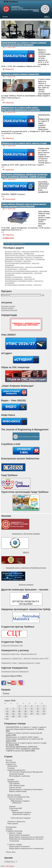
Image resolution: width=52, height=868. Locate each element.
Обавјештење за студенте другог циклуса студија (24, 143)
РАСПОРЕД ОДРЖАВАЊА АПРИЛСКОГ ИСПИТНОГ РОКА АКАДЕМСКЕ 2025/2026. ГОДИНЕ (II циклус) (25, 176)
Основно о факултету (16, 822)
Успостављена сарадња (21, 818)
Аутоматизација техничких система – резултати (23, 285)
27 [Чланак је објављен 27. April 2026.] (7, 717)
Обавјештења (10, 69)
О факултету (11, 764)
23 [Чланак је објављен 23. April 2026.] (25, 714)
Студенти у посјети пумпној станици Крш (20, 74)
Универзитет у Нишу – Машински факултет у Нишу (21, 663)
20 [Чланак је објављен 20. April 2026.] (7, 714)
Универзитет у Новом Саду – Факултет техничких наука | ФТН (25, 658)
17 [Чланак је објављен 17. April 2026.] (32, 711)
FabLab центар (15, 787)
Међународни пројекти (22, 812)
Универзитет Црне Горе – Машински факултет (19, 654)
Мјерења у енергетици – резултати (18, 277)
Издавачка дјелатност (16, 770)
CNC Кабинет (15, 783)
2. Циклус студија (15, 844)
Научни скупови (16, 799)
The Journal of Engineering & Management (26, 772)
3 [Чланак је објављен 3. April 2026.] (32, 706)
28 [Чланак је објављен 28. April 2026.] (13, 717)
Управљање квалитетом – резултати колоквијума (24, 267)
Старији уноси (7, 238)
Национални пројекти (21, 814)
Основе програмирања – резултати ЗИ (20, 279)
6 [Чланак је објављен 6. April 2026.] (7, 709)
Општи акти (11, 852)
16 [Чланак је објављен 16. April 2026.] (25, 711)
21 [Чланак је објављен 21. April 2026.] (13, 714)
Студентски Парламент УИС (12, 646)
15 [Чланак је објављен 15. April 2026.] (19, 711)
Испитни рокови (10, 199)
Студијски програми (14, 831)
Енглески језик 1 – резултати (16, 269)
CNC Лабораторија (17, 785)
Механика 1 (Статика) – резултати (18, 261)
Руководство (11, 827)
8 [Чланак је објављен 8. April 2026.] (19, 709)
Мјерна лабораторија (18, 791)
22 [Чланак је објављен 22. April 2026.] (19, 714)
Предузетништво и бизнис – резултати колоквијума (25, 255)
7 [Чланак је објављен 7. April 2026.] (13, 709)
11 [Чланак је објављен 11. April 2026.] (38, 709)
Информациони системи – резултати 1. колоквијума (25, 259)
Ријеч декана (13, 824)
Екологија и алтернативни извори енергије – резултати (26, 271)
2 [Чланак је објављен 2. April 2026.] (26, 706)
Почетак (5, 17)
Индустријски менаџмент (19, 835)
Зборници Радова (16, 774)
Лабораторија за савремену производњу (26, 789)
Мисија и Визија (14, 795)
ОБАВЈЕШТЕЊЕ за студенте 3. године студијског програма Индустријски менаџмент (24, 44)
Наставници (11, 762)
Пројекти (14, 810)
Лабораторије (13, 782)
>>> (3, 100)
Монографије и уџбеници (20, 776)
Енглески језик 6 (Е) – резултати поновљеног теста (24, 251)
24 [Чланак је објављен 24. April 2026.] (32, 714)
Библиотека (12, 766)
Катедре (11, 780)
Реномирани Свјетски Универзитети (15, 671)
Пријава (6, 693)
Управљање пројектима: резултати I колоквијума (24, 257)
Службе (9, 829)
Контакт (9, 760)
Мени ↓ (47, 17)
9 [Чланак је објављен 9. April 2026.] (26, 709)
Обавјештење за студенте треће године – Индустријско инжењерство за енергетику (21, 109)
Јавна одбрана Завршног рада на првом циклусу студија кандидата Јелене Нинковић (24, 205)
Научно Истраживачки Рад (18, 797)
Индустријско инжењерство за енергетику (26, 837)
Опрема (12, 806)
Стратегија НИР (16, 808)
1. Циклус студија (15, 833)
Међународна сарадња (20, 801)
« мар (6, 719)
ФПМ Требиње (11, 2)
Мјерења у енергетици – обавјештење (20, 253)
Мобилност (17, 803)
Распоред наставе (8, 306)
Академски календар (9, 310)
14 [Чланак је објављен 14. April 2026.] (13, 711)
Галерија (11, 768)
